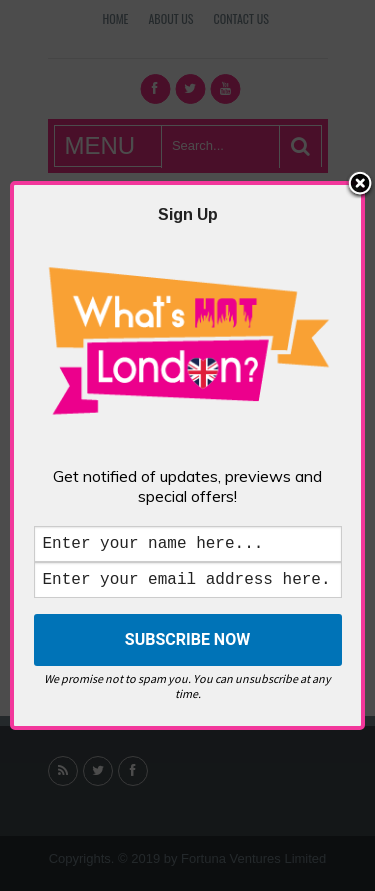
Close (360, 181)
